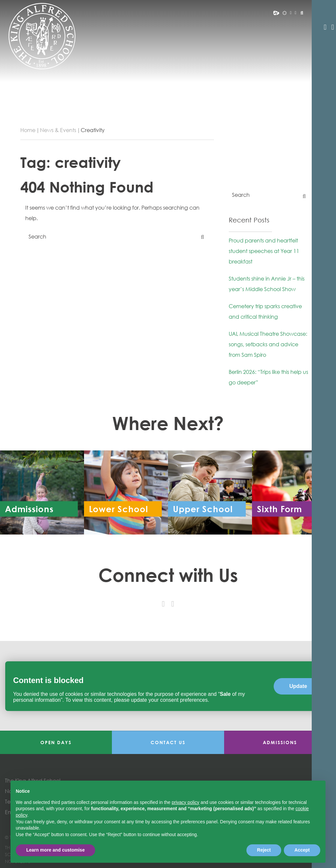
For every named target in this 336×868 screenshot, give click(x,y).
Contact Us (168, 742)
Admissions (280, 742)
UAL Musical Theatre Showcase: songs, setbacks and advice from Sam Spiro (268, 344)
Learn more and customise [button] (55, 850)
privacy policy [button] (185, 802)
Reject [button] (264, 850)
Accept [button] (302, 850)
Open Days (56, 742)
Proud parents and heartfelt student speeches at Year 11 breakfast (264, 251)
